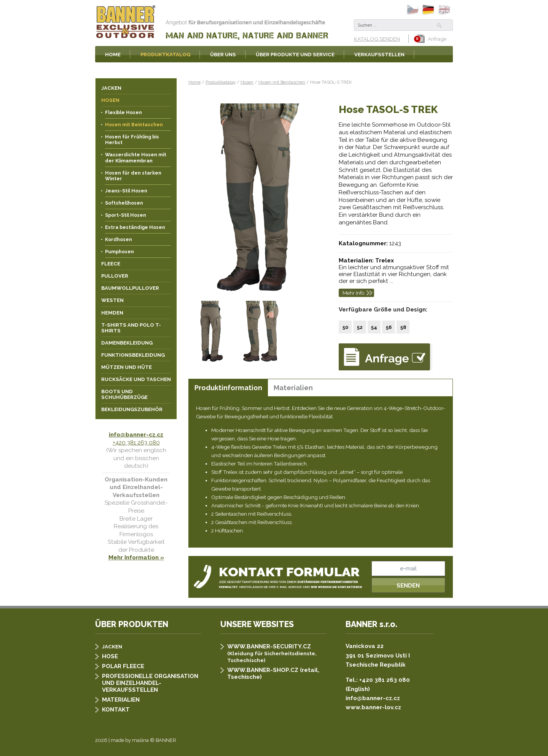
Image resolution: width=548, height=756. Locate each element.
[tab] (228, 388)
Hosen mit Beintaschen (282, 82)
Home (194, 82)
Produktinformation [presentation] (228, 388)
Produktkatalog (221, 82)
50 (345, 327)
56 (389, 327)
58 (403, 327)
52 (360, 327)
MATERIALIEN (121, 700)
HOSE (110, 656)
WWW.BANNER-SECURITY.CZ (269, 646)
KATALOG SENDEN (377, 39)
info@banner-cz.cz (136, 435)
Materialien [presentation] (293, 388)
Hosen (247, 82)
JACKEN (112, 646)
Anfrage (432, 39)
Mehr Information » (136, 557)
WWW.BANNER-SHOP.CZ (263, 670)
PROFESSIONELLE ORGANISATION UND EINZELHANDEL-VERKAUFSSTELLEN (150, 683)
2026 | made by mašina (122, 740)
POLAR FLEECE (123, 666)
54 (374, 327)
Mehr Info (354, 293)
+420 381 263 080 (136, 443)
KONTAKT (116, 710)
